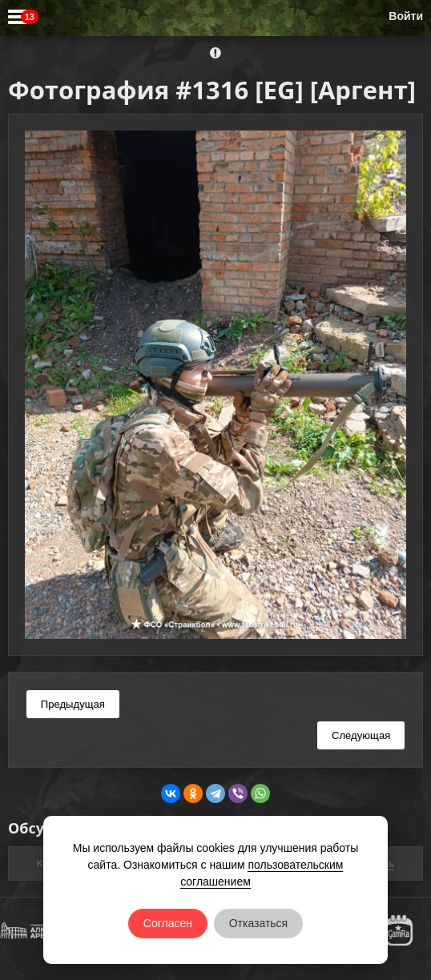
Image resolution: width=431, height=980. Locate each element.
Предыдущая (73, 704)
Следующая (361, 735)
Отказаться (259, 923)
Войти (406, 16)
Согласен (168, 923)
